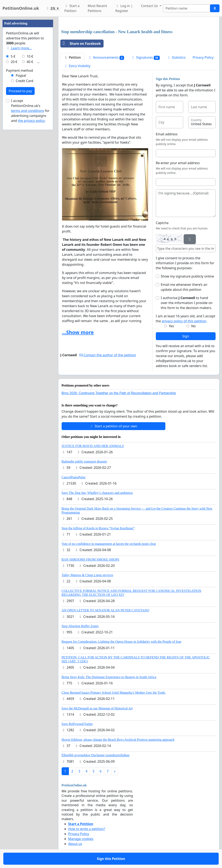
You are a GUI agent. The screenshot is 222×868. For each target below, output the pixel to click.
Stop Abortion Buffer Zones (80, 626)
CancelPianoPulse (74, 477)
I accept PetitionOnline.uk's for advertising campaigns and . (30, 111)
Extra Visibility (77, 66)
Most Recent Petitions (97, 8)
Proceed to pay (20, 91)
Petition (72, 57)
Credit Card (25, 81)
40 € (30, 62)
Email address (167, 134)
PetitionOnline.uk (21, 8)
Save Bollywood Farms (77, 724)
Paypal (21, 75)
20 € (14, 62)
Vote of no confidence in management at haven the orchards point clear (109, 544)
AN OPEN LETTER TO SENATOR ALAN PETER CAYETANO (106, 610)
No (193, 326)
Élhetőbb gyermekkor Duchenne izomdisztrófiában (96, 755)
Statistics (176, 57)
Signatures (145, 58)
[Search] (187, 8)
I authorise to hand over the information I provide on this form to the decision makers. (187, 303)
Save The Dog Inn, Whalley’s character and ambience (97, 493)
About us (75, 844)
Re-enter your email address (178, 163)
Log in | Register (124, 8)
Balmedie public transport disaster (84, 461)
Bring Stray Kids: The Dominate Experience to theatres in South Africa (109, 677)
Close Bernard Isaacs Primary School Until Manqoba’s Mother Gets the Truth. (114, 693)
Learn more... (19, 48)
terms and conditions (27, 111)
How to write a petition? (87, 829)
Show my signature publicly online (187, 276)
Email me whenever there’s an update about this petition (184, 287)
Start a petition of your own (113, 426)
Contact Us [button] (150, 6)
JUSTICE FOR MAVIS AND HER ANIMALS (93, 446)
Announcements (106, 58)
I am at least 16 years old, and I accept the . (186, 319)
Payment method (20, 70)
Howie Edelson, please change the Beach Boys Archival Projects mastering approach (118, 740)
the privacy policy (31, 121)
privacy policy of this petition (184, 321)
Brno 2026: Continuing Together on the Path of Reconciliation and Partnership (119, 393)
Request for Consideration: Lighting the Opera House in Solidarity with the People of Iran (121, 642)
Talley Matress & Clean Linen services (87, 575)
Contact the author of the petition (108, 355)
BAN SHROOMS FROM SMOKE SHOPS (90, 559)
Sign (186, 336)
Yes (171, 326)
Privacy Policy (203, 57)
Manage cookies (81, 839)
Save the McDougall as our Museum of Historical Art (97, 708)
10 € (30, 56)
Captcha (162, 223)
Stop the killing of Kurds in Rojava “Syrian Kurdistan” (98, 528)
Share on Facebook (81, 44)
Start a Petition (72, 8)
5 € (13, 56)
